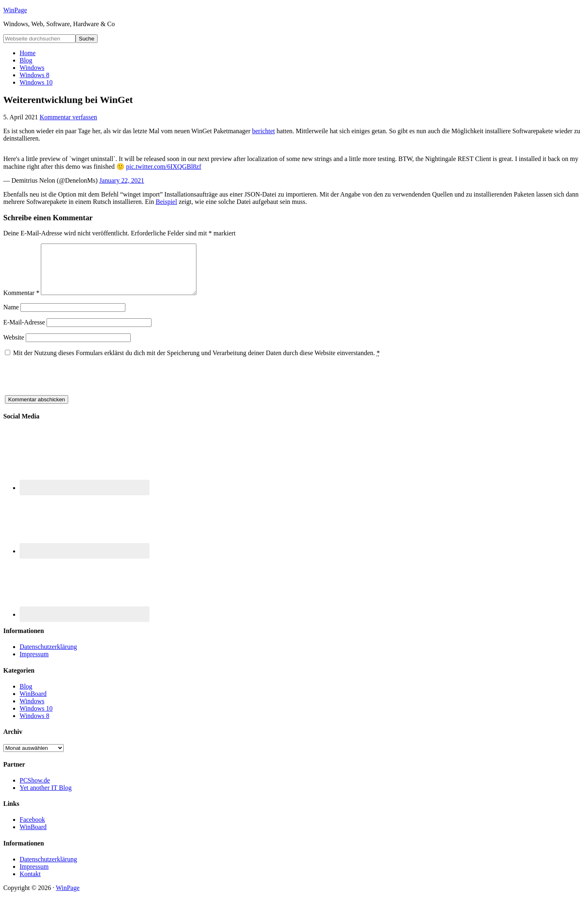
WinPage (15, 10)
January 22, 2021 (122, 180)
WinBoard (33, 703)
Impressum (34, 664)
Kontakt (30, 884)
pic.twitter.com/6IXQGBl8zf (164, 167)
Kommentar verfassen (68, 117)
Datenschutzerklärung (48, 656)
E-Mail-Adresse (24, 332)
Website (14, 347)
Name (11, 317)
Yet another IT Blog (46, 797)
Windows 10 (36, 718)
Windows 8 (35, 726)
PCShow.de (35, 790)
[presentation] (65, 389)
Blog (26, 696)
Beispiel (166, 202)
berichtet (263, 131)
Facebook (32, 829)
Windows (32, 711)
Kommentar (21, 303)
